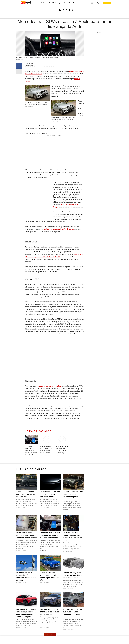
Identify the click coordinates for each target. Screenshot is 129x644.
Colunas (76, 3)
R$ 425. (55, 257)
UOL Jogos (43, 3)
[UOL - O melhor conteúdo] (26, 3)
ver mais (50, 635)
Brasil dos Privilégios (55, 3)
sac (89, 3)
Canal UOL (67, 3)
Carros (64, 10)
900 (59, 257)
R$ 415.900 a (48, 257)
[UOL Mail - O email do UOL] (94, 3)
